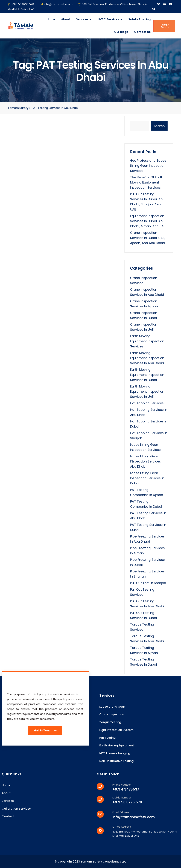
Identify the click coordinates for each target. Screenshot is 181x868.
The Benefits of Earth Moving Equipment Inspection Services (147, 182)
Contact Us (142, 32)
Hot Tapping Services (147, 403)
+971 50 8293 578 (21, 4)
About (66, 19)
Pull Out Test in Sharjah (148, 583)
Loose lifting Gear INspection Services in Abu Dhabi (147, 461)
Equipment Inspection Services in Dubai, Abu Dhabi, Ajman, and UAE (148, 221)
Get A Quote (165, 26)
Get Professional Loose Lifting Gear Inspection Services (148, 166)
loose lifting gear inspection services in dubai (147, 478)
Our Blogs (121, 32)
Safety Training (139, 19)
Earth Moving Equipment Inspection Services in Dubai (147, 375)
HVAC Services (110, 19)
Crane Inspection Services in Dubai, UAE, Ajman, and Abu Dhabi (148, 238)
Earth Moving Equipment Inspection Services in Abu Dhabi (147, 358)
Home (51, 19)
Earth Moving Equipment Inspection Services (147, 341)
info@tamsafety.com (56, 4)
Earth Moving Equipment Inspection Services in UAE (147, 391)
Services (84, 19)
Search (159, 126)
